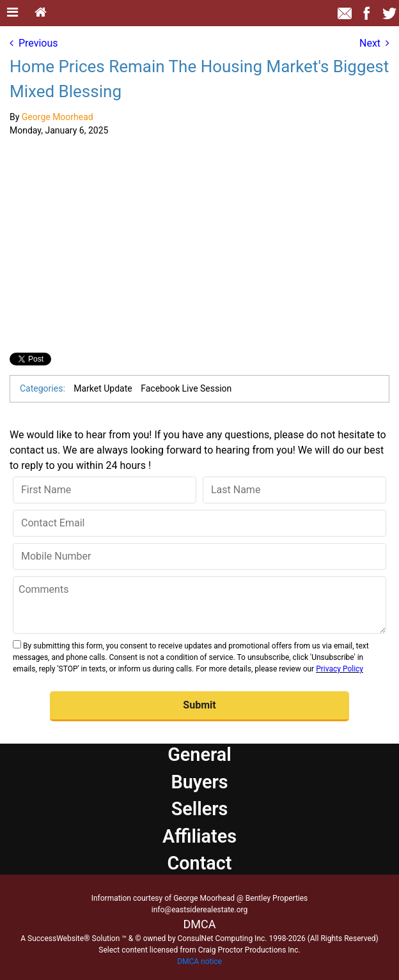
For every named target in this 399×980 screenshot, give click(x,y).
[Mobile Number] (199, 556)
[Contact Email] (199, 523)
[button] (199, 706)
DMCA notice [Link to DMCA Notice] (199, 961)
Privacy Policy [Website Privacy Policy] (340, 669)
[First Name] (105, 490)
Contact (199, 863)
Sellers (200, 809)
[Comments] (199, 605)
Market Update (103, 388)
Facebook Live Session (186, 388)
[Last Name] (294, 490)
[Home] (41, 13)
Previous (34, 43)
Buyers (199, 782)
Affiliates (199, 836)
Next (374, 43)
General (199, 754)
